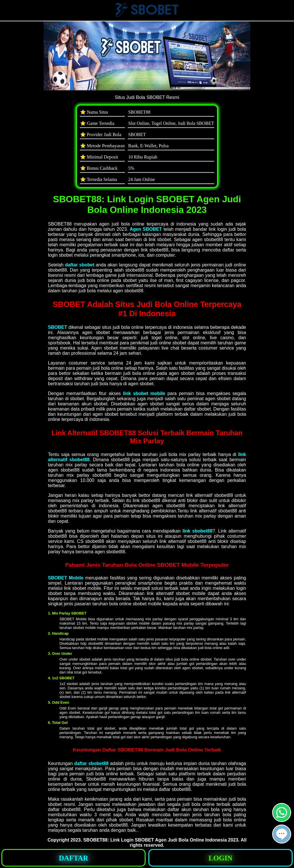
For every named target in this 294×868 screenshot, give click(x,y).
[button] (282, 834)
